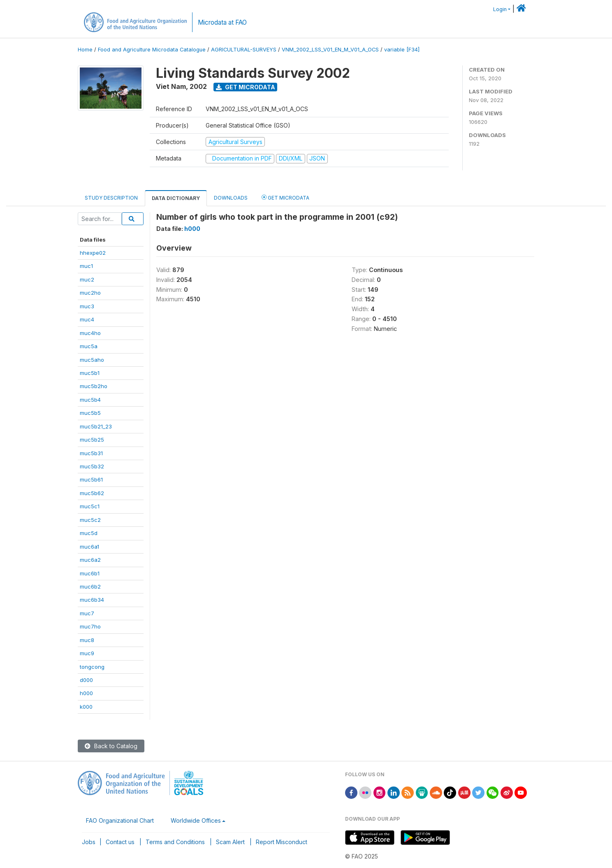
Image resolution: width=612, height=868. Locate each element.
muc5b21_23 (96, 426)
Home (85, 50)
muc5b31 (91, 453)
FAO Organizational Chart (120, 820)
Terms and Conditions (175, 842)
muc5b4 (90, 400)
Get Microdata (246, 87)
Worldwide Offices (196, 820)
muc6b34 (92, 600)
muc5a (89, 346)
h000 (86, 693)
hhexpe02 (93, 253)
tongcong (92, 667)
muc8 (87, 640)
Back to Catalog (111, 746)
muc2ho (90, 293)
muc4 (87, 319)
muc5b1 (90, 373)
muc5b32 (92, 466)
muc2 (87, 279)
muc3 (87, 306)
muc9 (87, 653)
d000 (86, 680)
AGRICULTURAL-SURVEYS (244, 50)
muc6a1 (89, 547)
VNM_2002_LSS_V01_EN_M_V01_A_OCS (330, 50)
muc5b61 (91, 479)
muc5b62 (92, 493)
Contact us (120, 842)
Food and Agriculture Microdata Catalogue (152, 50)
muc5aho (92, 360)
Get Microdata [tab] (285, 197)
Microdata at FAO (222, 22)
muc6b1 (90, 573)
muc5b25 (92, 440)
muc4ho (90, 333)
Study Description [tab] (111, 198)
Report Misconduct (282, 842)
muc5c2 (90, 520)
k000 (86, 707)
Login (500, 9)
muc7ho (90, 626)
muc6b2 (90, 586)
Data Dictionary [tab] (176, 198)
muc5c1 (90, 506)
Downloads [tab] (231, 198)
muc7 (87, 613)
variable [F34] (402, 50)
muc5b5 (90, 413)
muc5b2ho (94, 386)
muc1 (86, 266)
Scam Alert (230, 842)
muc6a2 (90, 560)
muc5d (89, 533)
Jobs (89, 842)
